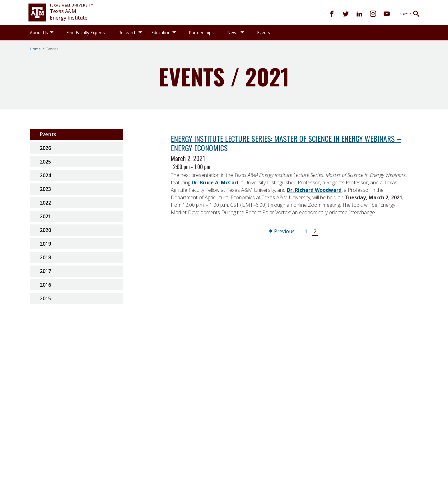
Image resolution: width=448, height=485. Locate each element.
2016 (45, 285)
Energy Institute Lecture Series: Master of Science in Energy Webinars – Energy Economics (286, 143)
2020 (45, 230)
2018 (45, 257)
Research (128, 32)
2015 (45, 298)
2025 (45, 162)
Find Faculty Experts (86, 32)
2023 (45, 189)
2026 (45, 148)
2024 (45, 175)
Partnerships (201, 32)
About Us (39, 32)
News (233, 32)
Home (35, 49)
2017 (45, 271)
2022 (45, 203)
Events (264, 32)
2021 (45, 216)
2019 (45, 244)
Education (161, 32)
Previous (281, 231)
